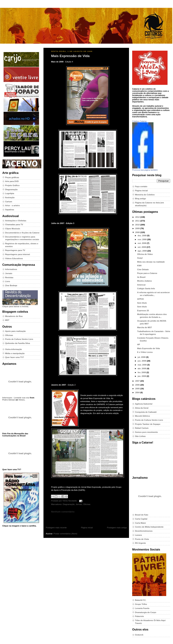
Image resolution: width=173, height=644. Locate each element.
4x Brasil (141, 277)
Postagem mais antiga (117, 528)
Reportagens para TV (15, 250)
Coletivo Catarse (139, 121)
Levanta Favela (142, 608)
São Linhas (140, 436)
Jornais (9, 273)
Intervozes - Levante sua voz (16, 398)
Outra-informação (13, 349)
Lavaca (138, 535)
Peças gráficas (12, 177)
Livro (8, 281)
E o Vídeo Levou (145, 352)
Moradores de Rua (14, 316)
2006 (138, 385)
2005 (138, 389)
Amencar (141, 285)
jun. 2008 (142, 361)
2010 (138, 225)
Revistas (9, 277)
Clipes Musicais (13, 229)
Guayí (140, 258)
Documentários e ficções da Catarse (22, 233)
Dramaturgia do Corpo (146, 612)
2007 (138, 381)
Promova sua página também (145, 170)
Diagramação (11, 189)
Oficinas (9, 335)
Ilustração (10, 197)
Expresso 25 (143, 311)
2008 (138, 232)
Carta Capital (141, 519)
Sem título (142, 303)
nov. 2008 (142, 239)
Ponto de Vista (142, 539)
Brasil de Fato (142, 515)
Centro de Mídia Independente (149, 527)
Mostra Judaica (144, 281)
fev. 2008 (142, 372)
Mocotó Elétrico (142, 416)
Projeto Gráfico (12, 185)
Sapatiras (10, 210)
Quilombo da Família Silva (18, 343)
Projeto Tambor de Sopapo (148, 424)
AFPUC (141, 299)
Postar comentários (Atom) (65, 534)
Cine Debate (143, 269)
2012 (138, 217)
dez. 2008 (142, 236)
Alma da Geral (142, 408)
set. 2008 (142, 247)
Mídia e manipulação (15, 353)
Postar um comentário (59, 517)
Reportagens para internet (18, 254)
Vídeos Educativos (14, 258)
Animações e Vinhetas (16, 221)
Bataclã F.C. (141, 600)
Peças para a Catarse (147, 273)
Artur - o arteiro (12, 205)
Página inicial (87, 528)
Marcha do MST (145, 327)
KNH (139, 266)
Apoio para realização (15, 331)
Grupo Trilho (141, 604)
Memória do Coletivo (145, 195)
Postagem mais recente (56, 528)
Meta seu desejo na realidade (151, 262)
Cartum (9, 202)
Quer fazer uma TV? (15, 357)
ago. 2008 (142, 251)
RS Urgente (140, 543)
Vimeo (22, 400)
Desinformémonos (144, 531)
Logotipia (10, 193)
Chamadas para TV (14, 225)
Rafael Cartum (142, 428)
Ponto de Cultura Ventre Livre (19, 339)
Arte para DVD (12, 181)
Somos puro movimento (146, 432)
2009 (138, 228)
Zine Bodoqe (11, 285)
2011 (138, 221)
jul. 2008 (142, 357)
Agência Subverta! (144, 404)
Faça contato (141, 186)
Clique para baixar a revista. (20, 305)
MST (7, 320)
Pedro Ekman (9, 400)
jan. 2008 (142, 376)
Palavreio (139, 616)
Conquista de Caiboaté (146, 412)
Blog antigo (141, 199)
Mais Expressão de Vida (70, 56)
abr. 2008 (142, 368)
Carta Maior (141, 523)
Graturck (139, 635)
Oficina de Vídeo (145, 254)
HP (139, 344)
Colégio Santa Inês (146, 288)
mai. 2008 (142, 365)
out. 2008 (142, 243)
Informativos (11, 269)
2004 (138, 392)
